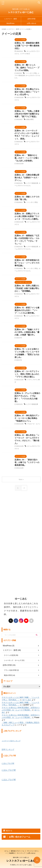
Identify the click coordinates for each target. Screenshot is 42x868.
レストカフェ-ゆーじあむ (21, 12)
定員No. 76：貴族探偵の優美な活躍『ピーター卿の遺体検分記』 (27, 46)
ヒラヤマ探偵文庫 (32, 183)
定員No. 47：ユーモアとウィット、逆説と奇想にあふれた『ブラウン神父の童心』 (27, 374)
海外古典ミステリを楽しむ (21, 857)
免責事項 (12, 853)
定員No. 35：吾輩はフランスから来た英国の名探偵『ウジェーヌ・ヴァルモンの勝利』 (27, 216)
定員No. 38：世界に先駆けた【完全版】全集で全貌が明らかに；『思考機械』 (27, 288)
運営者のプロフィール (18, 851)
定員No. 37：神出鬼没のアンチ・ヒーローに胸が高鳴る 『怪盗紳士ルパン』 (27, 418)
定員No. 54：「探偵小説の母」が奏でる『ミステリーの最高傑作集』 (27, 462)
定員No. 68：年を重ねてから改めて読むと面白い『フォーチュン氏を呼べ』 (27, 92)
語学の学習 (31, 19)
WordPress (10, 23)
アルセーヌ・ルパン (34, 424)
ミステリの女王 (25, 54)
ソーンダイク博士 (31, 73)
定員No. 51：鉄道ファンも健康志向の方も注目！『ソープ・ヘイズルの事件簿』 (27, 310)
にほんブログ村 (8, 763)
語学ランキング (8, 749)
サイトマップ (21, 853)
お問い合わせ (31, 23)
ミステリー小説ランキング (11, 741)
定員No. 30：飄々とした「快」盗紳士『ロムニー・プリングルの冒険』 (27, 68)
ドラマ (29, 380)
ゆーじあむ (27, 700)
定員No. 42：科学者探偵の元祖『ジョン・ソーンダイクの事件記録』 (27, 263)
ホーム (6, 851)
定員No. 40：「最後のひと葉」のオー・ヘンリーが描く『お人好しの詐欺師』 (27, 158)
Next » (21, 479)
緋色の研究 (30, 119)
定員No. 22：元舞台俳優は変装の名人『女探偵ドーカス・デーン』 (27, 178)
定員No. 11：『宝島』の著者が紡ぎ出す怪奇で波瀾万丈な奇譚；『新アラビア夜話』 (27, 114)
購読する (8, 831)
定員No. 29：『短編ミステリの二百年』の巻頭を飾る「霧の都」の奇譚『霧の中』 (27, 332)
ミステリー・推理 (10, 19)
